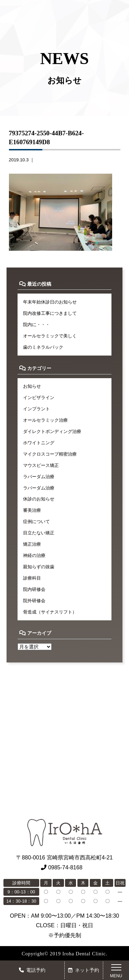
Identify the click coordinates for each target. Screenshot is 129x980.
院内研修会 (34, 589)
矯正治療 (32, 544)
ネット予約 (84, 970)
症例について (36, 522)
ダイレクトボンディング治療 (52, 431)
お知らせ (32, 386)
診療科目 (32, 578)
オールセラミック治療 (45, 420)
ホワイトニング (39, 443)
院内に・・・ (36, 325)
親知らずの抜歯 (39, 567)
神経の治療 (34, 555)
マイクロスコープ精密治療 (50, 454)
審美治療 (32, 510)
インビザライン (39, 398)
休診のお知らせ (39, 499)
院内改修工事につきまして (50, 313)
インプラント (36, 409)
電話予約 (32, 970)
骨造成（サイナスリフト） (50, 612)
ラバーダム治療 (39, 477)
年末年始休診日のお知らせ (50, 302)
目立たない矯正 (39, 533)
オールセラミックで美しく (50, 336)
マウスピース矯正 (41, 465)
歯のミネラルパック (43, 347)
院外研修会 (34, 601)
